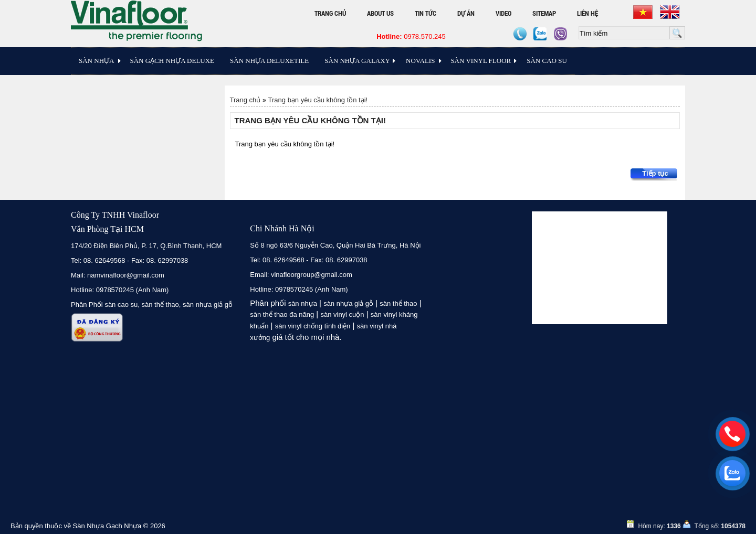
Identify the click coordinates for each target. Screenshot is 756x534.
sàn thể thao (398, 303)
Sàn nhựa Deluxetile (269, 61)
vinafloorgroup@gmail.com (312, 275)
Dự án (466, 13)
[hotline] (732, 434)
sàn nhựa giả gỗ (208, 305)
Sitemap (544, 13)
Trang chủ (330, 13)
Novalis (420, 61)
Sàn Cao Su (547, 61)
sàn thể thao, (161, 305)
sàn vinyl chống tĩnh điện (313, 326)
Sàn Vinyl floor (481, 61)
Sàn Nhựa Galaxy (357, 61)
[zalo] (732, 473)
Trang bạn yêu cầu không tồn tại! (318, 100)
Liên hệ (587, 13)
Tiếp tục (655, 173)
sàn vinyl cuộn (342, 314)
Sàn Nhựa (96, 61)
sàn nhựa (303, 303)
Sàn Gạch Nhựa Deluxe (172, 61)
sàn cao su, (122, 305)
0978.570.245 (411, 36)
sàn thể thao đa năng (282, 314)
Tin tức (426, 13)
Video (503, 13)
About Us (380, 13)
